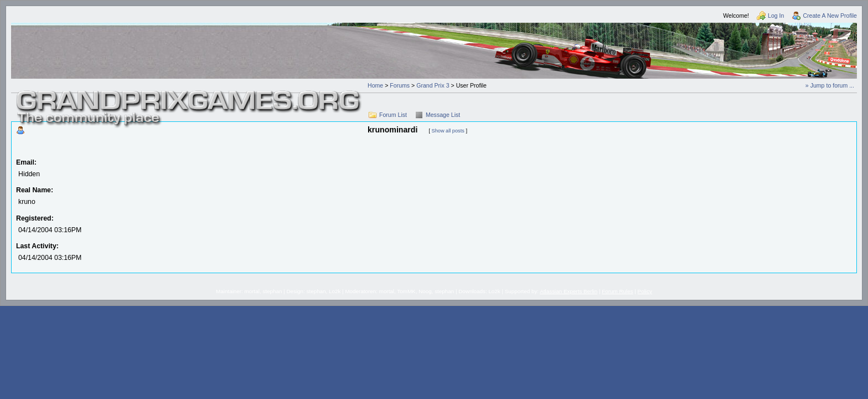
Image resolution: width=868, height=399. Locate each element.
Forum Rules (617, 291)
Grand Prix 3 (433, 85)
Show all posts (448, 131)
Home (375, 85)
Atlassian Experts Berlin (569, 291)
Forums (400, 85)
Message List (443, 115)
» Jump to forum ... (830, 85)
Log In (776, 16)
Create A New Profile (830, 16)
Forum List (393, 115)
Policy (645, 291)
